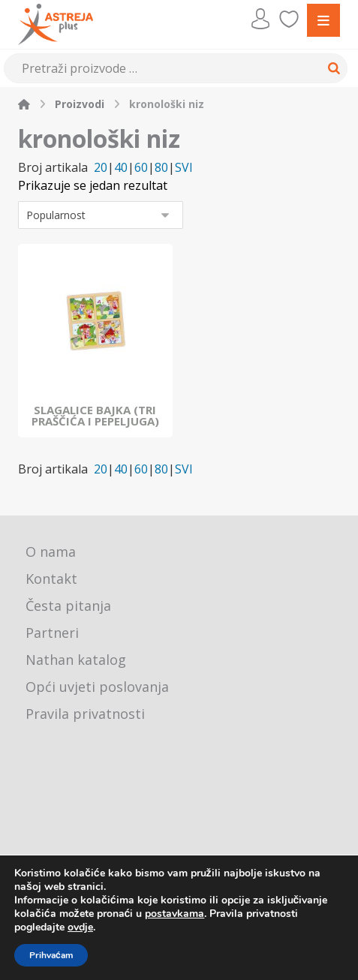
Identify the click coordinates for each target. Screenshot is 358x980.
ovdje (80, 927)
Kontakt (51, 579)
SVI (184, 168)
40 (121, 168)
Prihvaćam (51, 955)
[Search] (332, 68)
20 (101, 168)
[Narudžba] (101, 215)
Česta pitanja (68, 606)
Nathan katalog (76, 660)
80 (161, 168)
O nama (51, 552)
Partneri (52, 633)
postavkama (174, 914)
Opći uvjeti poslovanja (97, 687)
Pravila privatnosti (85, 714)
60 (141, 168)
